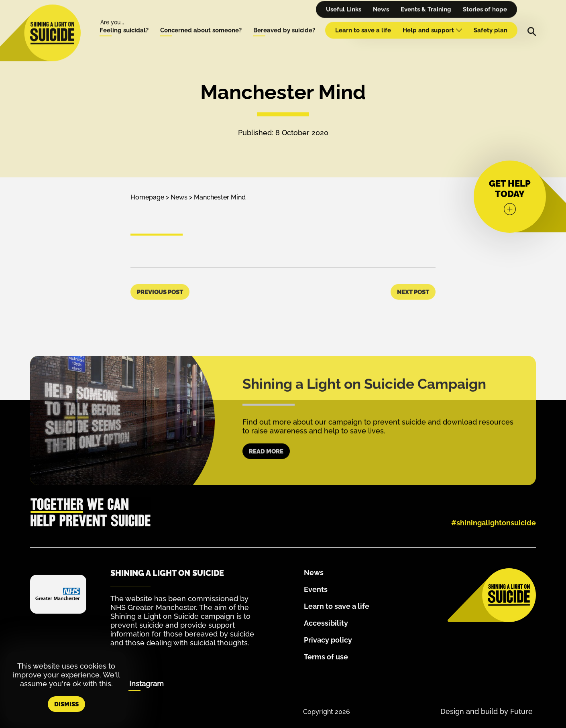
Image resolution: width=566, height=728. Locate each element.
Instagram (147, 684)
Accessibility (326, 623)
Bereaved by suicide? (284, 21)
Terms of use (326, 657)
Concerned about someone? (201, 21)
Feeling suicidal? (124, 21)
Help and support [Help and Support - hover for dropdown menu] (432, 21)
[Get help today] (510, 197)
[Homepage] (52, 24)
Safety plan (491, 21)
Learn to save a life (363, 21)
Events (316, 589)
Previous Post (160, 308)
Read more (266, 467)
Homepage (147, 197)
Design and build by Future (487, 711)
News (179, 197)
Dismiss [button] (66, 704)
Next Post (413, 308)
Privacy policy (328, 640)
